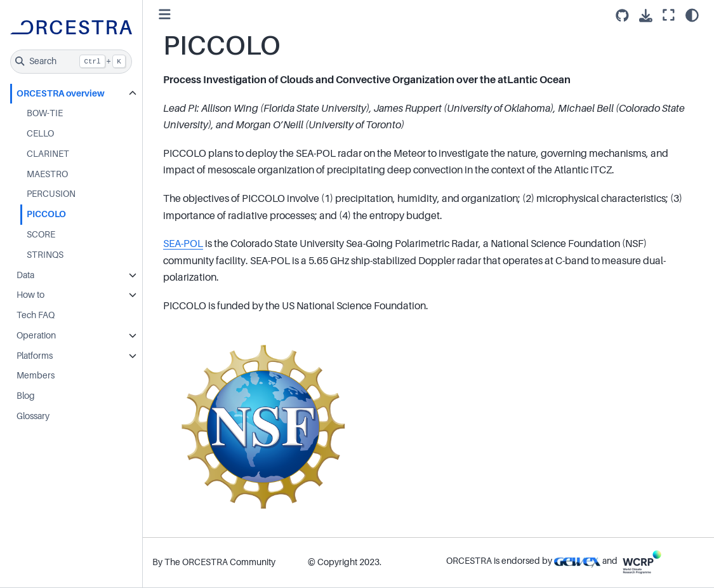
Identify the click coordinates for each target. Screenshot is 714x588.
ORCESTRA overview (61, 93)
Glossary (33, 416)
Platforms (35, 356)
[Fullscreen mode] (669, 15)
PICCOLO (46, 214)
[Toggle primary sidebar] (165, 15)
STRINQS (45, 255)
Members (36, 375)
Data (25, 275)
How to (30, 295)
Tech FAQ (36, 315)
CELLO (40, 133)
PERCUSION (51, 194)
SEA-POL (183, 244)
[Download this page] (646, 16)
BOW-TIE (45, 113)
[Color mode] (692, 15)
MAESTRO (47, 174)
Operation (36, 335)
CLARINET (48, 154)
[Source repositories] (622, 16)
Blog (26, 396)
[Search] (71, 62)
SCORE (41, 234)
